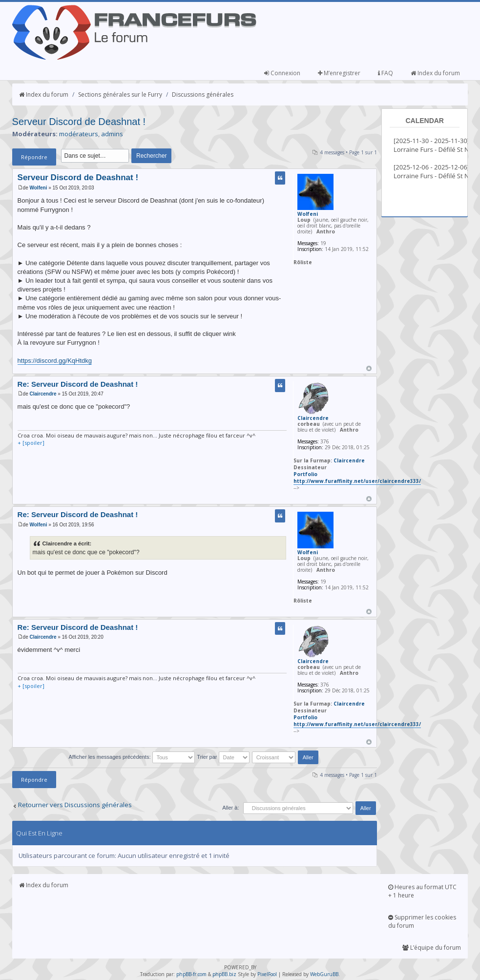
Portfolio (305, 474)
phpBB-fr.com (191, 974)
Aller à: (230, 808)
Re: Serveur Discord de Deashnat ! (78, 384)
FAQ (386, 73)
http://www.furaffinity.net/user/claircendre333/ (357, 481)
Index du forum (435, 73)
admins (112, 134)
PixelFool (267, 974)
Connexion (282, 73)
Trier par (223, 757)
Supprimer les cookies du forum (422, 921)
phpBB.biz (224, 974)
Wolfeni (38, 188)
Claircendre (43, 394)
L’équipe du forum (432, 948)
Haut (369, 368)
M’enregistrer (339, 73)
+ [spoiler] (31, 443)
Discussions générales (203, 94)
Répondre (34, 157)
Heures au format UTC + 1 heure (422, 891)
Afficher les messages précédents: (132, 757)
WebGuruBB (324, 974)
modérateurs (79, 134)
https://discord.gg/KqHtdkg (55, 361)
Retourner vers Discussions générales (75, 805)
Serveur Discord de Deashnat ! (79, 122)
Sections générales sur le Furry (120, 94)
